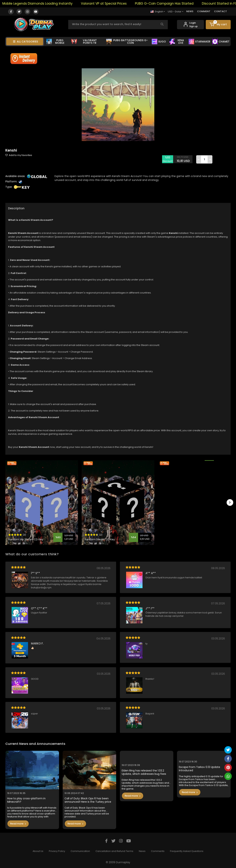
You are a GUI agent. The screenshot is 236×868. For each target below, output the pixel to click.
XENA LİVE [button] (177, 42)
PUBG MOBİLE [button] (55, 42)
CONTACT (221, 11)
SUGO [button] (159, 42)
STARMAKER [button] (199, 42)
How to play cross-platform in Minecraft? (26, 800)
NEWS (190, 11)
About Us (38, 851)
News (142, 851)
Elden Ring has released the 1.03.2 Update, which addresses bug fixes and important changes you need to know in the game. (145, 772)
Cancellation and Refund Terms (114, 851)
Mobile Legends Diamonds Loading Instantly (42, 4)
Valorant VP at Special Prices (109, 4)
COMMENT (204, 11)
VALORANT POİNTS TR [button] (84, 42)
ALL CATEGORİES (26, 42)
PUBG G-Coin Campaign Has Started (169, 4)
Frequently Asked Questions (187, 851)
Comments (158, 851)
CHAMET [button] (221, 42)
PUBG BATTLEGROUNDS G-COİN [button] (127, 42)
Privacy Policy (57, 851)
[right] (231, 502)
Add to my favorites (19, 155)
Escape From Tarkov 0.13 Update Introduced (199, 769)
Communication (80, 851)
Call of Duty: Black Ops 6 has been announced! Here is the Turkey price (88, 800)
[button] (218, 25)
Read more (18, 824)
